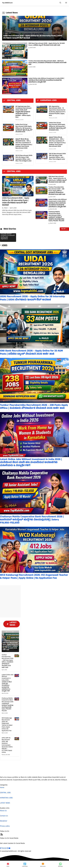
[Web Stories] (43, 865)
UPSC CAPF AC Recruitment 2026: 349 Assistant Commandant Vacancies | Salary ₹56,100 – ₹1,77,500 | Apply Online (7, 745)
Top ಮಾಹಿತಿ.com (7, 3)
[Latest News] (25, 865)
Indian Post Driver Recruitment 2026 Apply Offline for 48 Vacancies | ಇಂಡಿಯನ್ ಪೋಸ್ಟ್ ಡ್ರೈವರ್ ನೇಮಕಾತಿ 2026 (24, 128)
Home (2, 788)
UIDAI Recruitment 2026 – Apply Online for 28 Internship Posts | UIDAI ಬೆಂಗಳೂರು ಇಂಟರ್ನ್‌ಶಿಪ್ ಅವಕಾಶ (16, 202)
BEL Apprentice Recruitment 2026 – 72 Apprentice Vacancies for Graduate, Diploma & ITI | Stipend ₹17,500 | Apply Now (57, 111)
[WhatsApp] (60, 865)
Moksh (6, 208)
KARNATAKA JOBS (6, 798)
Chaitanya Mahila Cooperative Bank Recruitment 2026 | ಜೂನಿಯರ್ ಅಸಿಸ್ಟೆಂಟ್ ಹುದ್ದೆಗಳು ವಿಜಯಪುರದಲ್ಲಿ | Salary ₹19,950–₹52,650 (56, 216)
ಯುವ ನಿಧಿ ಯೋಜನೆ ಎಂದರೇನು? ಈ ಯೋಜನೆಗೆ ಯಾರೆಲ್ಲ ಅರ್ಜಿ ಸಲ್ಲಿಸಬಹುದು (8, 237)
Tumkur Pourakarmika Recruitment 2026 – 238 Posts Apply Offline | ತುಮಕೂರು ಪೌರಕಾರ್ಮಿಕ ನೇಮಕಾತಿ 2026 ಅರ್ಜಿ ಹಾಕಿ (48, 63)
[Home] (8, 865)
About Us (3, 811)
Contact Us (4, 816)
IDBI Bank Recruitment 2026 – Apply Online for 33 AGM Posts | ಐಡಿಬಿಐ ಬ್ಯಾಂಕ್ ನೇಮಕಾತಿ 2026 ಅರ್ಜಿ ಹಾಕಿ (47, 44)
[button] (60, 3)
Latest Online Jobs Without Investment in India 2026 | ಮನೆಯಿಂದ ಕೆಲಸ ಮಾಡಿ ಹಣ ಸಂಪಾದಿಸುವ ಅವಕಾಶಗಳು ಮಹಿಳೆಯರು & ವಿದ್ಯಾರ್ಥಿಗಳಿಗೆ (46, 80)
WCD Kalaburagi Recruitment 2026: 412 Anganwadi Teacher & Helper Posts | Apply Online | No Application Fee (34, 577)
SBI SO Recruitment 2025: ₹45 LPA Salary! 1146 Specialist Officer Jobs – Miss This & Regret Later (24, 158)
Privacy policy (5, 826)
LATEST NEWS (5, 803)
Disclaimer (4, 821)
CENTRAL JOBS (5, 793)
